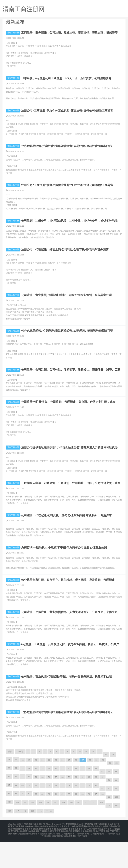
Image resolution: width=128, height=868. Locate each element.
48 (109, 799)
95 (82, 822)
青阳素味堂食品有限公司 (84, 858)
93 (69, 822)
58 (62, 805)
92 (62, 822)
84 (9, 822)
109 (71, 831)
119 (32, 839)
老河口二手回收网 (107, 860)
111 (86, 831)
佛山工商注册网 (102, 858)
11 (86, 780)
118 (25, 839)
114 (109, 833)
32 (116, 791)
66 (116, 808)
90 (49, 822)
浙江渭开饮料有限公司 (62, 858)
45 (89, 797)
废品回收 (81, 852)
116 (10, 839)
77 (76, 814)
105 (40, 831)
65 (109, 808)
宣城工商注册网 (104, 856)
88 (36, 822)
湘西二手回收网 (63, 860)
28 (90, 788)
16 (9, 788)
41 (62, 797)
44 (82, 797)
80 (96, 814)
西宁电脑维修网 (32, 858)
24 (62, 788)
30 (103, 788)
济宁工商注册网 (90, 856)
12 (93, 780)
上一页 (20, 780)
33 (9, 796)
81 (102, 816)
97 (96, 822)
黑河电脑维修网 (15, 856)
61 (82, 805)
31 (110, 791)
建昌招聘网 (57, 862)
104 (33, 831)
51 (16, 805)
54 (36, 805)
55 (42, 805)
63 (96, 805)
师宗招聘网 (38, 856)
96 (89, 822)
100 (116, 825)
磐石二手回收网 (77, 860)
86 (22, 822)
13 (99, 780)
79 (89, 814)
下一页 (49, 839)
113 (101, 831)
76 (69, 814)
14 (106, 782)
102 (17, 831)
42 (69, 797)
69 (22, 814)
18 (22, 788)
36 (29, 797)
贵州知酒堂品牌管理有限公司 (107, 854)
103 (25, 831)
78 (82, 814)
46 (96, 797)
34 (16, 796)
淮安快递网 (82, 862)
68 (16, 814)
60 (76, 805)
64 (102, 805)
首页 (10, 780)
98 (102, 822)
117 (17, 839)
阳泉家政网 (27, 856)
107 (56, 831)
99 (109, 825)
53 (29, 805)
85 (16, 822)
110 (79, 831)
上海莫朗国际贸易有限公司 (82, 854)
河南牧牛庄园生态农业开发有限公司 (41, 854)
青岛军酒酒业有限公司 (45, 860)
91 (56, 822)
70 (29, 814)
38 (42, 797)
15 (113, 782)
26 (76, 788)
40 (56, 797)
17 (16, 788)
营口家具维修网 (18, 858)
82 (109, 816)
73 (49, 814)
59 (69, 805)
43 (76, 797)
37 (36, 797)
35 (22, 797)
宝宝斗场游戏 (63, 854)
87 (29, 822)
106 (48, 831)
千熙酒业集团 (46, 858)
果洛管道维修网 (61, 856)
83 (116, 816)
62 (89, 805)
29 (96, 788)
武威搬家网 (48, 856)
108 (63, 831)
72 (42, 814)
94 (76, 822)
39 (49, 797)
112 (94, 831)
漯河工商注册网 (17, 854)
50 (9, 805)
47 (102, 799)
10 (79, 780)
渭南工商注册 (13, 33)
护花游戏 (89, 852)
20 (36, 788)
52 (22, 805)
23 (56, 788)
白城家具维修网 (69, 862)
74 (56, 814)
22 (49, 788)
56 (49, 805)
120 (40, 839)
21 (42, 788)
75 (62, 814)
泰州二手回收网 (92, 860)
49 (116, 799)
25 (69, 788)
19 (29, 788)
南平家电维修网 (75, 856)
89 (42, 822)
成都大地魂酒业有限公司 (24, 860)
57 (56, 805)
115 (116, 833)
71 (36, 814)
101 (10, 830)
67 (9, 813)
